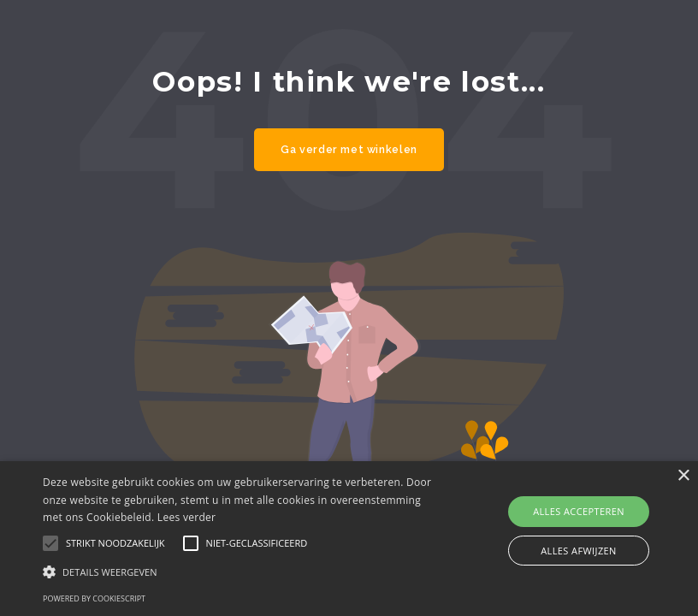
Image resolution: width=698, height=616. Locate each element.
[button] (242, 571)
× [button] (683, 476)
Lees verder (187, 517)
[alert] (349, 539)
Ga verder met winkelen (349, 149)
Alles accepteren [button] (579, 511)
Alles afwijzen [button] (579, 551)
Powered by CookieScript (94, 598)
